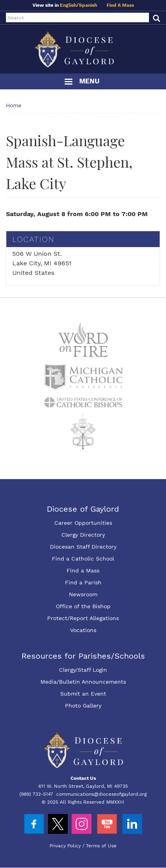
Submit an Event (83, 694)
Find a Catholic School (83, 559)
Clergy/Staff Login (83, 670)
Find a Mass (83, 570)
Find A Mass (120, 5)
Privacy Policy (65, 846)
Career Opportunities (83, 523)
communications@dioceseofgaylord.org (101, 794)
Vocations (83, 630)
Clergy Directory (83, 535)
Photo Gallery (83, 706)
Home (14, 105)
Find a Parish (83, 582)
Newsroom (83, 594)
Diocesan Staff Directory (83, 547)
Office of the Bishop (83, 606)
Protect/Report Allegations (83, 618)
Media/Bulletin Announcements (83, 682)
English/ (69, 5)
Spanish (88, 5)
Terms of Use (101, 846)
